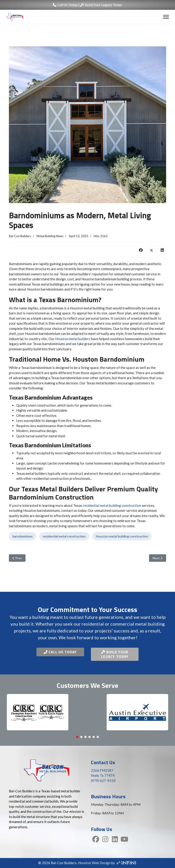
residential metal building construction (112, 505)
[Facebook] (96, 840)
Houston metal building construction (122, 536)
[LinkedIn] (115, 840)
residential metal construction (64, 536)
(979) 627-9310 (103, 781)
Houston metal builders (73, 339)
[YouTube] (124, 840)
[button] (77, 737)
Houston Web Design (94, 863)
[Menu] (166, 17)
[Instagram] (105, 840)
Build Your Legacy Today (101, 5)
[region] (87, 714)
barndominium (23, 536)
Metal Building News (50, 236)
